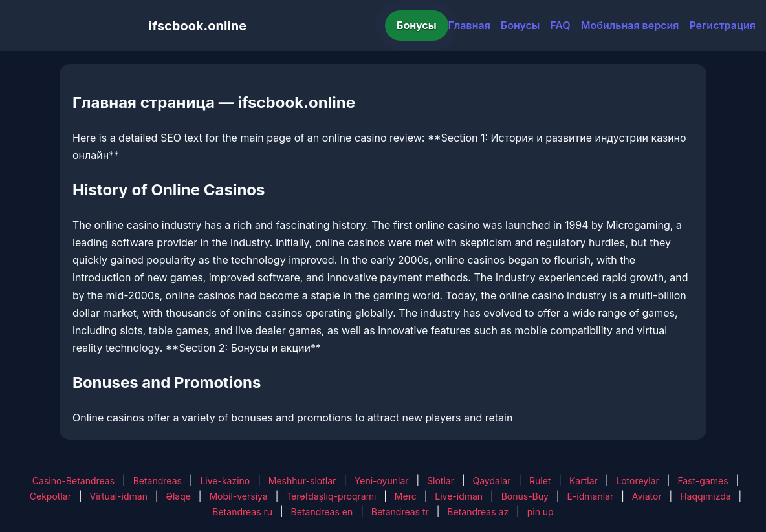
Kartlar (584, 481)
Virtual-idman (118, 496)
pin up (541, 512)
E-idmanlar (590, 496)
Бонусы (417, 25)
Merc (406, 496)
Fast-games (703, 481)
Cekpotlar (50, 496)
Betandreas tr (400, 512)
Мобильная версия (630, 25)
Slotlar (441, 481)
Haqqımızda (705, 496)
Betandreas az (478, 512)
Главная (469, 25)
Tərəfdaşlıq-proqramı (331, 496)
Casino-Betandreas (73, 481)
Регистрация (722, 25)
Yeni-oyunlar (382, 481)
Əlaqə (178, 496)
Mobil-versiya (238, 496)
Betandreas (158, 481)
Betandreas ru (242, 512)
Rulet (540, 481)
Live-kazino (225, 481)
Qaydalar (492, 481)
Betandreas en (322, 512)
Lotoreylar (638, 481)
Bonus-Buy (525, 496)
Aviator (647, 496)
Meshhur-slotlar (302, 481)
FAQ (560, 25)
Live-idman (459, 496)
